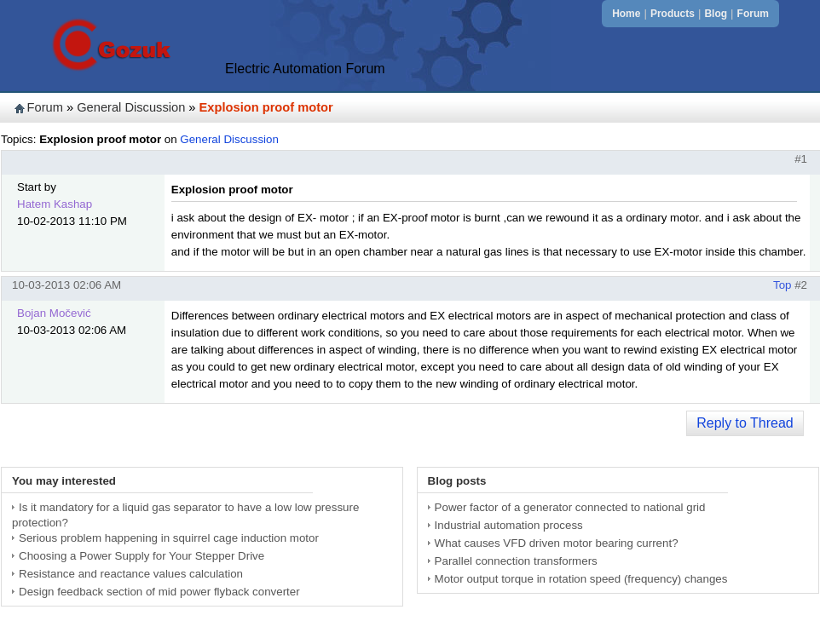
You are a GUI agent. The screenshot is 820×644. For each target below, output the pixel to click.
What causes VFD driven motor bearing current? (557, 543)
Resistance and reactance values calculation (131, 574)
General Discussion (131, 107)
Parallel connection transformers (516, 561)
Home (626, 14)
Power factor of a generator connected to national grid (570, 507)
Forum (753, 14)
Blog (716, 14)
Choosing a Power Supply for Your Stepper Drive (141, 556)
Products (673, 14)
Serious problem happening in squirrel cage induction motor (169, 538)
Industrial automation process (509, 525)
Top (782, 285)
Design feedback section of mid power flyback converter (159, 592)
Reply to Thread (745, 423)
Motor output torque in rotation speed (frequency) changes (581, 579)
